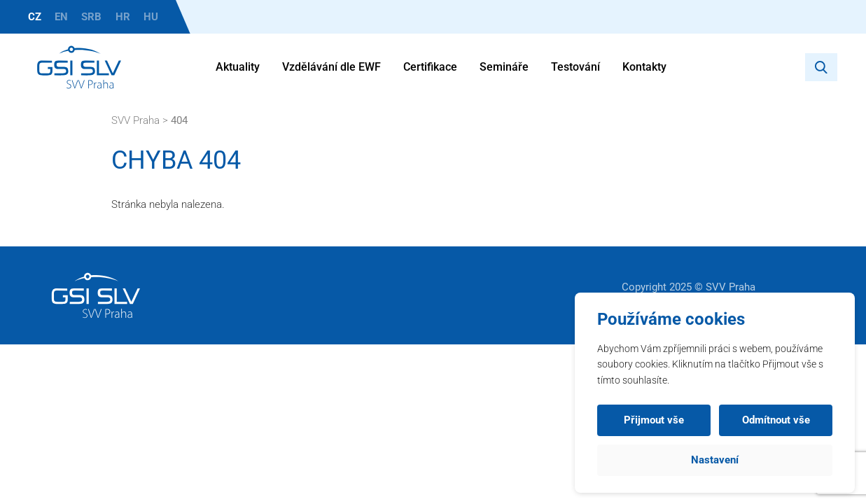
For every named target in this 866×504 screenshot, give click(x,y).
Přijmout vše (654, 420)
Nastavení (715, 460)
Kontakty (644, 67)
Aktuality (238, 67)
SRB (91, 17)
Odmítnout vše (776, 420)
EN (61, 17)
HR (123, 17)
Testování (575, 67)
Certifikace (430, 67)
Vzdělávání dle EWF (331, 67)
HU (151, 17)
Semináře (504, 67)
